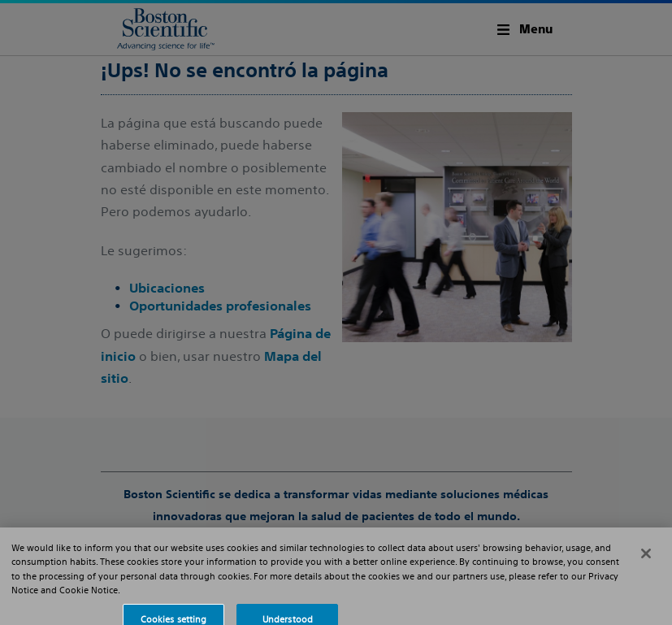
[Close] (646, 559)
